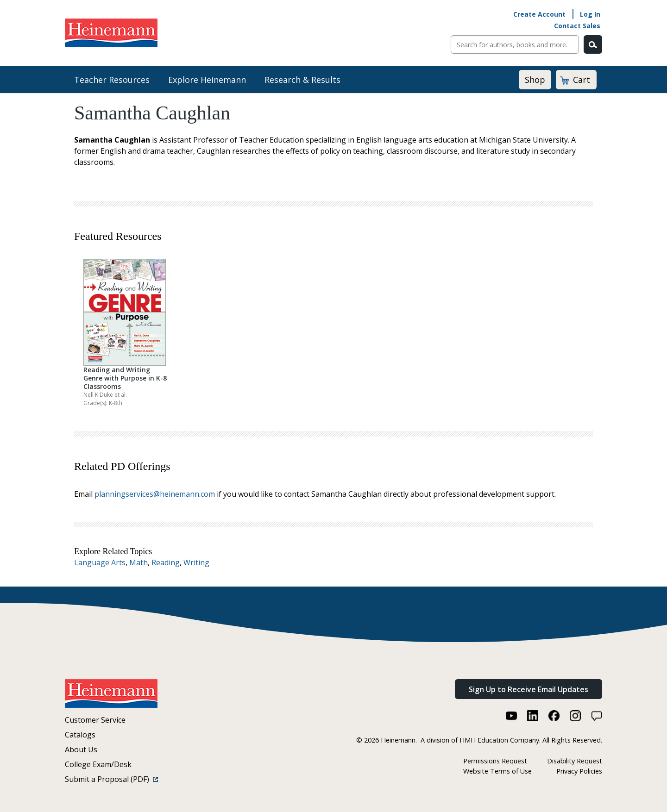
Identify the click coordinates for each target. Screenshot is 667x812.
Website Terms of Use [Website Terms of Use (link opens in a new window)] (497, 771)
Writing (196, 562)
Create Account (539, 14)
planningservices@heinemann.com (155, 494)
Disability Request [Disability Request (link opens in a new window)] (575, 761)
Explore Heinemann (207, 80)
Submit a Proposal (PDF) (111, 779)
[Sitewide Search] (515, 44)
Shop (535, 80)
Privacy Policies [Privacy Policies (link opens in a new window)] (579, 771)
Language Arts (100, 562)
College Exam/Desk (98, 764)
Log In (590, 14)
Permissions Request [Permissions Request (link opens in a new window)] (495, 761)
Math (138, 562)
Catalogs (80, 735)
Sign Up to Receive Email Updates (529, 689)
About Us (81, 750)
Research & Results (302, 80)
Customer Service (95, 720)
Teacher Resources (112, 80)
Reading (166, 562)
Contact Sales (577, 26)
